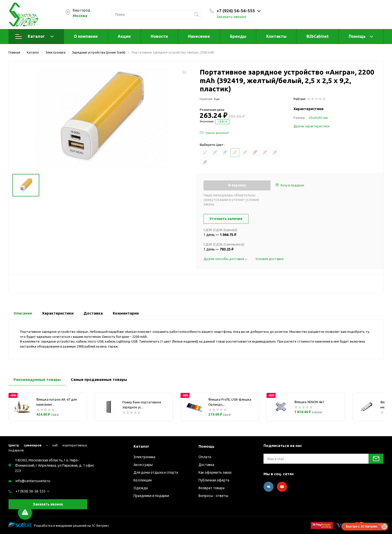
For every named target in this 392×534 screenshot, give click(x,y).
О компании (86, 36)
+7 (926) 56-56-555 (30, 491)
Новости (159, 36)
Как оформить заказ (215, 472)
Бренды (238, 36)
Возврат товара (211, 488)
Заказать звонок (231, 17)
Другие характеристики (311, 126)
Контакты (276, 36)
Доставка (206, 465)
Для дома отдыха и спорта (156, 472)
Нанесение (199, 36)
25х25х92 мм (318, 118)
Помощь (357, 36)
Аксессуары (143, 465)
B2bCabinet (318, 36)
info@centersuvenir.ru (33, 481)
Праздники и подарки (151, 496)
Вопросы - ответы (213, 496)
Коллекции (143, 480)
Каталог (34, 37)
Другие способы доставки (226, 259)
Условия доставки (269, 259)
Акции (124, 36)
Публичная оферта (214, 480)
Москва (80, 16)
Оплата (205, 457)
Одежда (141, 488)
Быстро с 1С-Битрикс (362, 526)
